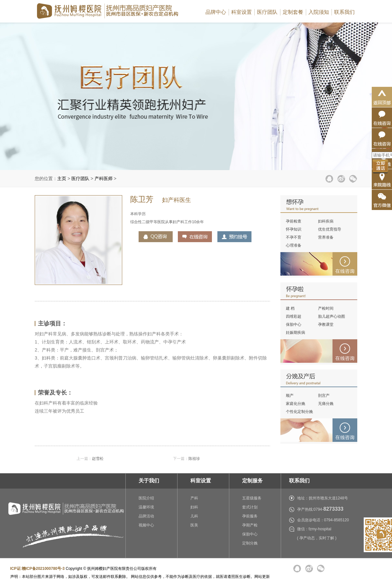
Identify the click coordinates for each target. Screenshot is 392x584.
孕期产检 (250, 525)
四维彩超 (294, 316)
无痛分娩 (326, 404)
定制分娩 (250, 543)
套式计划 (250, 507)
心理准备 (294, 245)
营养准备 (326, 237)
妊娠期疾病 (296, 333)
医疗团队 (267, 12)
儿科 (194, 516)
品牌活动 (146, 516)
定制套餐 (293, 12)
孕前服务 (250, 516)
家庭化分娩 (296, 404)
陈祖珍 (194, 459)
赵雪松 (98, 459)
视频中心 (146, 525)
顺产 (290, 396)
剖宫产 (324, 396)
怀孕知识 (294, 229)
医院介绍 (146, 498)
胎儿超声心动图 (332, 316)
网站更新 (262, 577)
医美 (194, 525)
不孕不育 (294, 237)
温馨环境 (146, 507)
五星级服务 (252, 498)
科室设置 (242, 12)
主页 (62, 178)
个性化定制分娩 (299, 412)
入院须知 (319, 12)
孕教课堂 (326, 324)
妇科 (194, 507)
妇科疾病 (326, 221)
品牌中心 (216, 12)
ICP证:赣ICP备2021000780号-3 (37, 569)
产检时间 (326, 308)
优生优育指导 (330, 229)
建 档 (290, 308)
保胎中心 (294, 324)
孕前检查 (294, 221)
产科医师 (104, 178)
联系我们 (344, 12)
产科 (194, 498)
